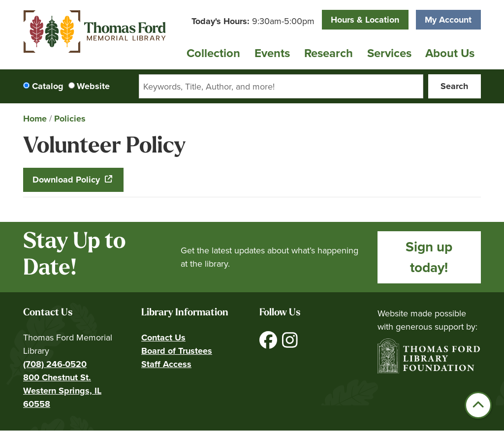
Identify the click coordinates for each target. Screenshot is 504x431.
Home (35, 119)
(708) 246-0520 (55, 364)
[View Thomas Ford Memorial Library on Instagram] (290, 344)
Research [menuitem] (329, 53)
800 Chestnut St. (57, 377)
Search (454, 86)
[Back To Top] (478, 405)
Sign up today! (429, 257)
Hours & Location (365, 20)
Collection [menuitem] (213, 53)
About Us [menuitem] (450, 53)
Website (93, 86)
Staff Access (166, 364)
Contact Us (163, 338)
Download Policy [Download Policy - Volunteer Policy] (67, 180)
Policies (70, 119)
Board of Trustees (177, 351)
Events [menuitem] (272, 53)
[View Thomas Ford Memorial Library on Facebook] (269, 344)
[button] (253, 21)
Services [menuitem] (389, 53)
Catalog (48, 86)
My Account (448, 20)
